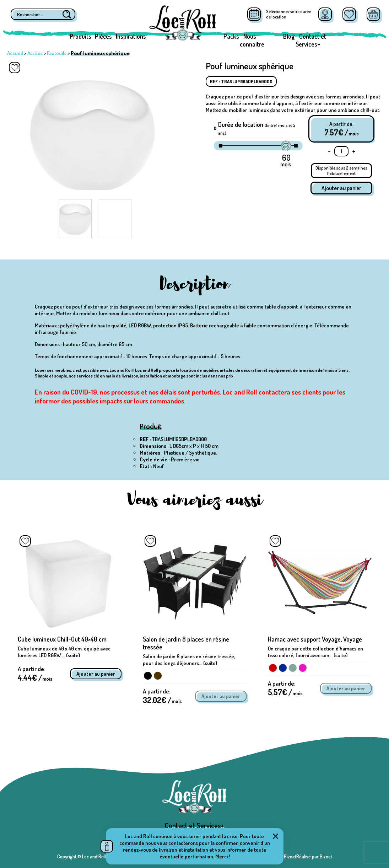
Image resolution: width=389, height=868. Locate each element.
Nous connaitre (252, 40)
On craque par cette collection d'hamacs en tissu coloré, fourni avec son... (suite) (315, 652)
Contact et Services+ (311, 40)
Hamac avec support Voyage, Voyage (315, 639)
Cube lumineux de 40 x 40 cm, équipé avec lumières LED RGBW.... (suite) (64, 652)
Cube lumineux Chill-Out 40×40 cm (62, 639)
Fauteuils (57, 53)
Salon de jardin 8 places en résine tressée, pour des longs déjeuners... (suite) (189, 660)
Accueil (15, 53)
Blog (289, 36)
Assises (35, 53)
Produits (80, 36)
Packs (231, 36)
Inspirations (131, 36)
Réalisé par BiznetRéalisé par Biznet (296, 856)
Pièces (103, 36)
